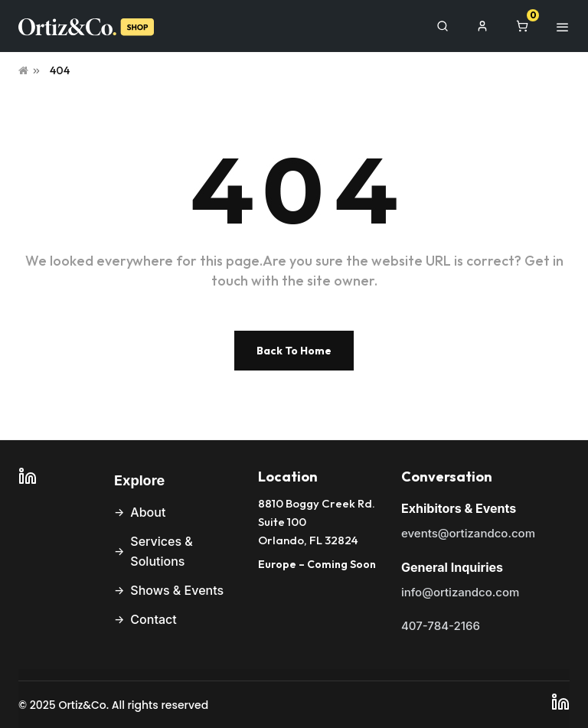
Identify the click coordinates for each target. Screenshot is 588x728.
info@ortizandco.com (460, 592)
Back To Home (294, 351)
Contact (153, 619)
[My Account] (482, 26)
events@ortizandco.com (468, 533)
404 (60, 70)
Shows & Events (177, 590)
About (148, 512)
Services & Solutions (161, 551)
